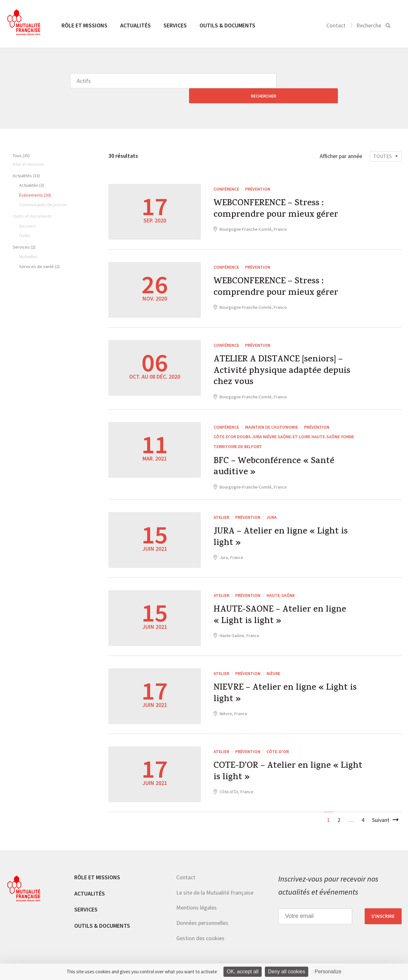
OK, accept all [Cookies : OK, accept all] (243, 972)
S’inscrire (383, 908)
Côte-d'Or (278, 744)
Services (175, 25)
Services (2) (24, 232)
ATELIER (221, 509)
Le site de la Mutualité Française (215, 885)
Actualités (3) (32, 170)
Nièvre (273, 665)
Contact (336, 25)
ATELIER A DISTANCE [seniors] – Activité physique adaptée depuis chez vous (286, 359)
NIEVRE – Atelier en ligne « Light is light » (290, 688)
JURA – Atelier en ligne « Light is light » (285, 532)
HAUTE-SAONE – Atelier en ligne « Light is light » (284, 610)
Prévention (258, 174)
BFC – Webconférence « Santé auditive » (278, 458)
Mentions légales (197, 900)
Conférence (226, 174)
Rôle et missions (84, 25)
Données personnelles (202, 915)
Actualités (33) (26, 161)
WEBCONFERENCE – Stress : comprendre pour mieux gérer (279, 196)
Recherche (369, 25)
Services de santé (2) (39, 251)
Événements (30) (35, 180)
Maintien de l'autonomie (272, 416)
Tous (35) (21, 141)
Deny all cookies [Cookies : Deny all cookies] (287, 972)
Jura (272, 509)
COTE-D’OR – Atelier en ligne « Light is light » (276, 766)
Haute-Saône (281, 587)
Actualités (135, 25)
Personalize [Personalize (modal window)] (328, 972)
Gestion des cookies (200, 930)
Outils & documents (227, 25)
